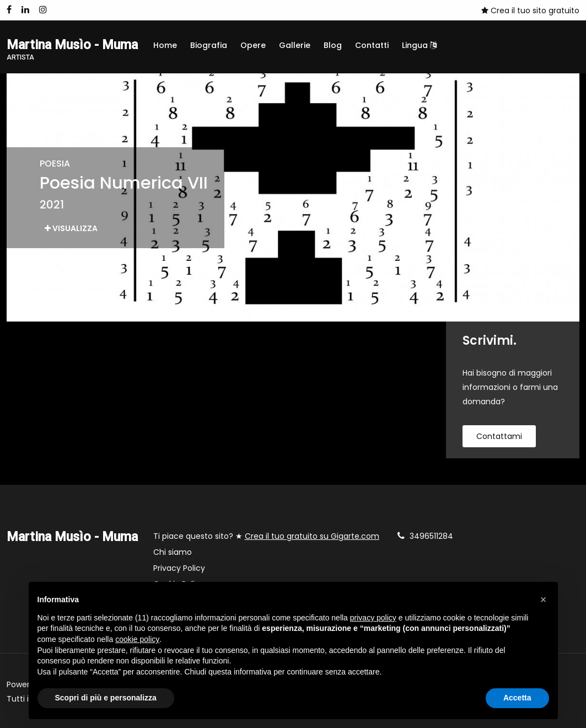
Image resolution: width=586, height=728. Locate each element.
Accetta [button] (517, 698)
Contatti (372, 45)
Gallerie (295, 45)
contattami (499, 436)
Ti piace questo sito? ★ (266, 536)
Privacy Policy (179, 568)
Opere (253, 45)
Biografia (209, 45)
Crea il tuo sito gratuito (530, 10)
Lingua (419, 45)
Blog (333, 45)
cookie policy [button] (137, 639)
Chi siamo (173, 552)
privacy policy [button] (373, 618)
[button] (544, 599)
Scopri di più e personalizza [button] (106, 698)
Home (165, 45)
